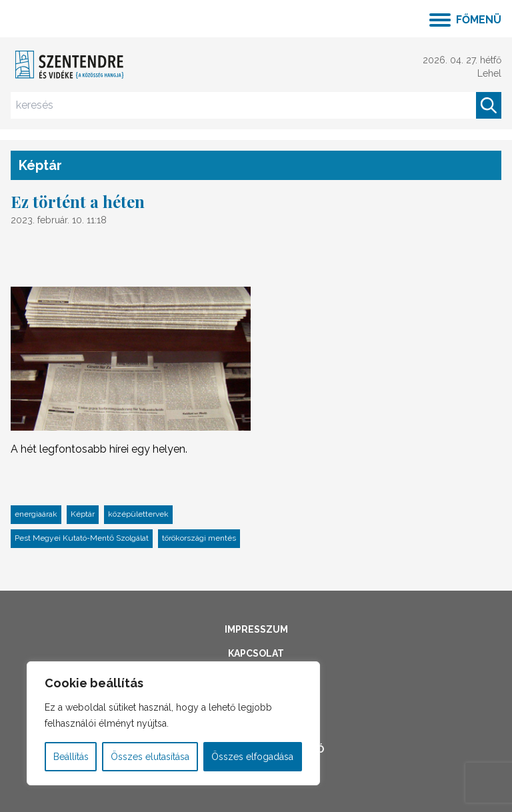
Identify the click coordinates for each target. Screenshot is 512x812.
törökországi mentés (199, 538)
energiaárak (36, 514)
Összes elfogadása (252, 757)
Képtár (83, 514)
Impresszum (256, 629)
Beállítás (71, 757)
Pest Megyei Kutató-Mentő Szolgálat (82, 538)
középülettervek (138, 514)
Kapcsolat (256, 653)
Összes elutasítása (150, 757)
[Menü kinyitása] (465, 19)
